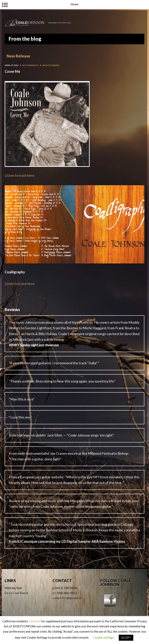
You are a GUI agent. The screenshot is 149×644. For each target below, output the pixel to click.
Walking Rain (13, 588)
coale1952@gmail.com (68, 598)
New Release (18, 56)
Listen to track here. (20, 175)
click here (35, 621)
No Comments (30, 65)
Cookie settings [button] (104, 637)
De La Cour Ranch (16, 593)
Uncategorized (51, 65)
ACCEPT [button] (126, 638)
